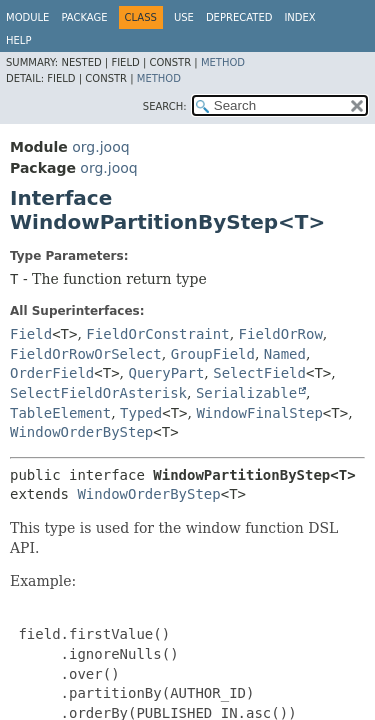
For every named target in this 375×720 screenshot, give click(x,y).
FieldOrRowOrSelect (86, 354)
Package (84, 17)
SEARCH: (165, 106)
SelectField (259, 373)
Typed (141, 413)
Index (299, 17)
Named (285, 354)
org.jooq (100, 147)
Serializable (246, 393)
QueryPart (167, 373)
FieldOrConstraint (157, 334)
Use (184, 17)
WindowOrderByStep (81, 432)
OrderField (52, 373)
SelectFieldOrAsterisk (98, 393)
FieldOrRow (281, 334)
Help (18, 40)
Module (27, 17)
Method (223, 62)
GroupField (213, 354)
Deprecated (239, 17)
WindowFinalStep (259, 413)
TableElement (60, 413)
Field (31, 334)
